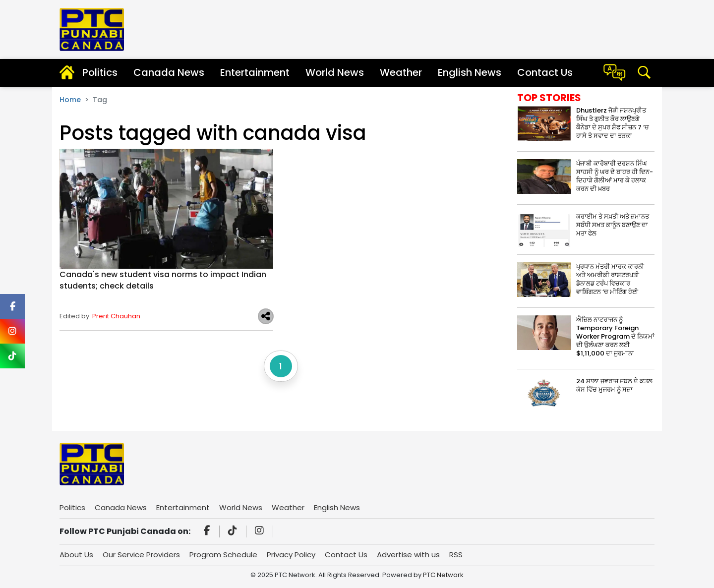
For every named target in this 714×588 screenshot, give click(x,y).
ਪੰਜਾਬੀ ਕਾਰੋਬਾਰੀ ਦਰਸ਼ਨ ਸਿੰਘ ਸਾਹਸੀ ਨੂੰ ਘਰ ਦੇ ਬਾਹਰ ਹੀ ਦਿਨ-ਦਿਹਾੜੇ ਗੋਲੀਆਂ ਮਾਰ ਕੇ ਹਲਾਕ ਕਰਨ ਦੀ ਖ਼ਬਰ (615, 176)
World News (335, 72)
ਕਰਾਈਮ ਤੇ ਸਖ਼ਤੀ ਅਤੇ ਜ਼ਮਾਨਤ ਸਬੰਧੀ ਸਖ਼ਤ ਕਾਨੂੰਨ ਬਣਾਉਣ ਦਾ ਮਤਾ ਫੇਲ (613, 225)
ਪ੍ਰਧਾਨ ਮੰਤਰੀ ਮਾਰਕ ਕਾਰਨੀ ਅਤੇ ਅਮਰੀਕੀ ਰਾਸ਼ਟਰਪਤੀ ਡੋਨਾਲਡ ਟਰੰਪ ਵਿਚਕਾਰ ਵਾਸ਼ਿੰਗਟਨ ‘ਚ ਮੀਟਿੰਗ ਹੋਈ (610, 279)
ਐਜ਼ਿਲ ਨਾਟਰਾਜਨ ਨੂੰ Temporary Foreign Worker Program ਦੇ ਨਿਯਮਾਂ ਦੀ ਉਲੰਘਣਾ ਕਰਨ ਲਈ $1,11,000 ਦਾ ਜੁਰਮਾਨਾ (615, 336)
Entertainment (255, 72)
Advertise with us (408, 555)
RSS (456, 555)
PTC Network (443, 575)
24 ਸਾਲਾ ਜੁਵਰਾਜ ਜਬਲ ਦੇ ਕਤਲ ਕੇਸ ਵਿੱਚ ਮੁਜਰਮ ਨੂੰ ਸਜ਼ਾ (614, 385)
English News (470, 72)
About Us (76, 555)
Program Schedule (223, 555)
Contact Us (545, 72)
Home (70, 100)
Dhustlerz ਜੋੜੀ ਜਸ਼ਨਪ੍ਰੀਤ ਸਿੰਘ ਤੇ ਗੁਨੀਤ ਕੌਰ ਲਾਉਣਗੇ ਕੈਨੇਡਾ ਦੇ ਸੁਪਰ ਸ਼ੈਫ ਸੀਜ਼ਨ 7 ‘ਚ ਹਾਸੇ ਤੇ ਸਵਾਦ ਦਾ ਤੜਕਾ (613, 123)
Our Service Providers (141, 555)
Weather (401, 72)
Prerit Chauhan (116, 316)
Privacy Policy (291, 555)
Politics (100, 72)
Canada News (169, 72)
